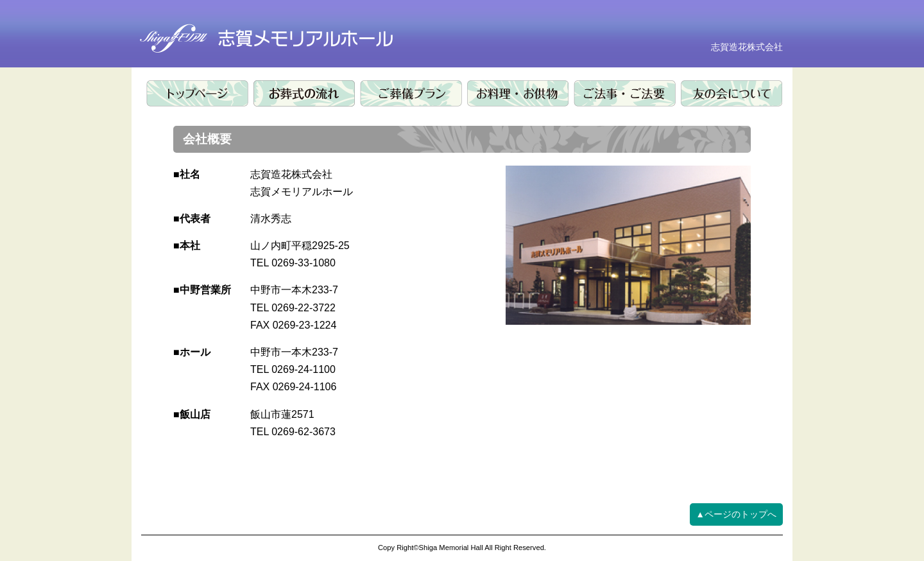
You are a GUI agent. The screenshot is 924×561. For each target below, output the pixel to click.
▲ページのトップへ (736, 514)
